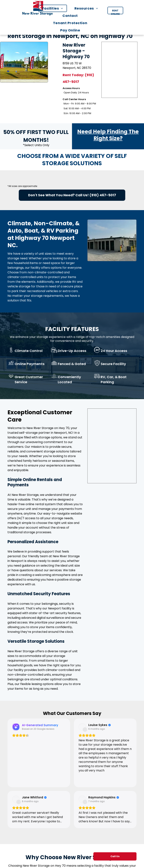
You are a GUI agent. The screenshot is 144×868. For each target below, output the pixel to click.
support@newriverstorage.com (71, 852)
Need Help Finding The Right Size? (108, 135)
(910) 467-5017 (103, 195)
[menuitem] (55, 8)
